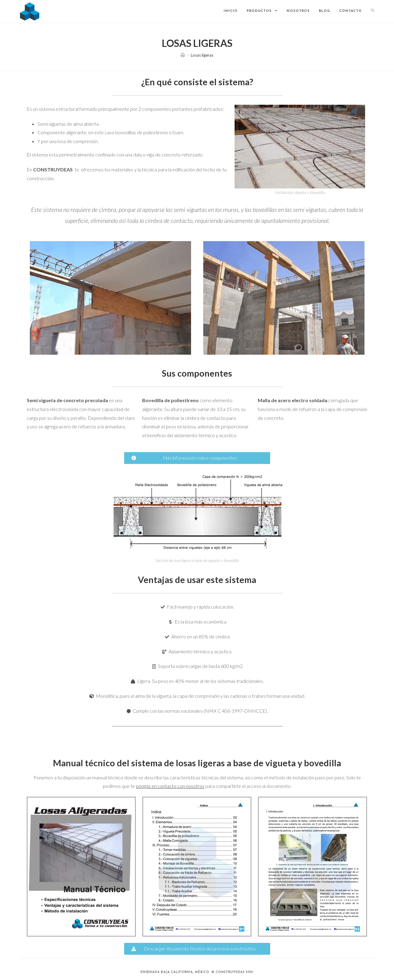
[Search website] (373, 11)
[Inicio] (183, 55)
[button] (197, 458)
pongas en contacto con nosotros (170, 786)
